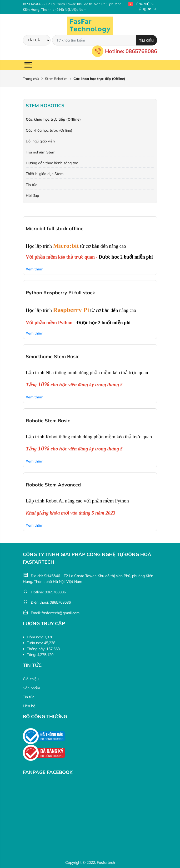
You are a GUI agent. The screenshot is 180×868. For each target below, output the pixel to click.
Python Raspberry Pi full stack (60, 293)
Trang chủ (31, 79)
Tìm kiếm (146, 40)
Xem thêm (34, 269)
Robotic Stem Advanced (53, 485)
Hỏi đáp (32, 196)
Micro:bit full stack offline (55, 228)
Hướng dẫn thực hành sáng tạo (52, 163)
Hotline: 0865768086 (124, 51)
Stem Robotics (56, 79)
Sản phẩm (31, 688)
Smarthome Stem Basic (52, 356)
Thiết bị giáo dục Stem (45, 174)
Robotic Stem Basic (48, 421)
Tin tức (31, 185)
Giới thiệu (31, 679)
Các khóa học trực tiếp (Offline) (53, 119)
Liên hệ (29, 706)
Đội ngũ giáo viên (40, 141)
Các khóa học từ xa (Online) (49, 130)
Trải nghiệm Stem (41, 152)
